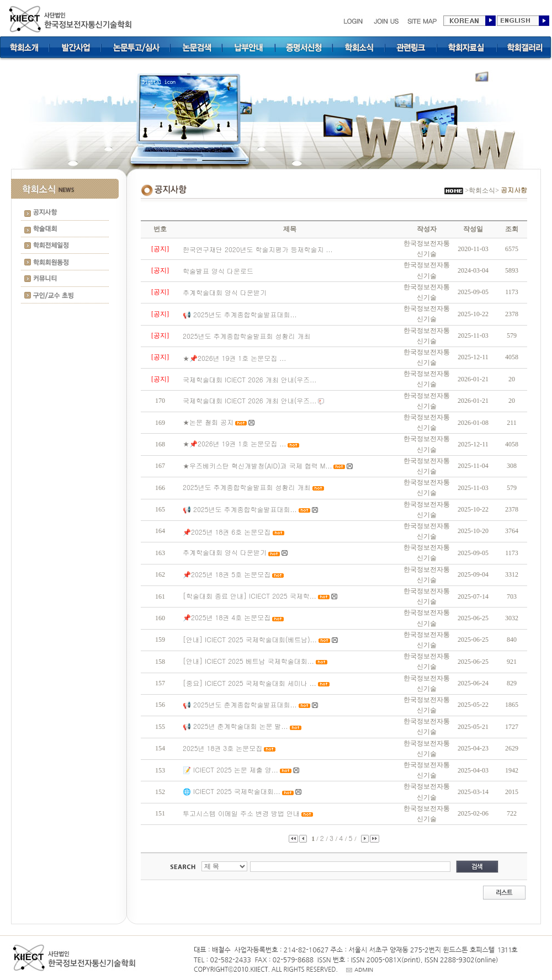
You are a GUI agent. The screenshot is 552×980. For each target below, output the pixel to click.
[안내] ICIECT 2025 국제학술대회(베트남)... (250, 639)
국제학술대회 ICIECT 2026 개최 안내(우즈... (250, 379)
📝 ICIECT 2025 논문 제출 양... (230, 769)
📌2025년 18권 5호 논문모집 (227, 574)
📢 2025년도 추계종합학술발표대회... (240, 314)
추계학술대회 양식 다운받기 (225, 292)
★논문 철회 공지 (208, 422)
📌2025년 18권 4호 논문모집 (227, 617)
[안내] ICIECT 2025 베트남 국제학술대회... (248, 661)
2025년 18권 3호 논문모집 (222, 748)
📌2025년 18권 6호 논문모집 (228, 532)
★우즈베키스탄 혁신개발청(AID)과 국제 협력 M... (257, 465)
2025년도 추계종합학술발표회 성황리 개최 (247, 336)
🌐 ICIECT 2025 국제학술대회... (232, 791)
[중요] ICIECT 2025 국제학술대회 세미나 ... (250, 683)
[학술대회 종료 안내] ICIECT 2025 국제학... (250, 596)
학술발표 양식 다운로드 (218, 271)
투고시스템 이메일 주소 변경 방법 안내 (241, 813)
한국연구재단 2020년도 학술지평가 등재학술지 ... (258, 249)
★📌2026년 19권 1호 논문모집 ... (234, 358)
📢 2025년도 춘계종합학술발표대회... (240, 704)
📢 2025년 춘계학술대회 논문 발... (235, 726)
